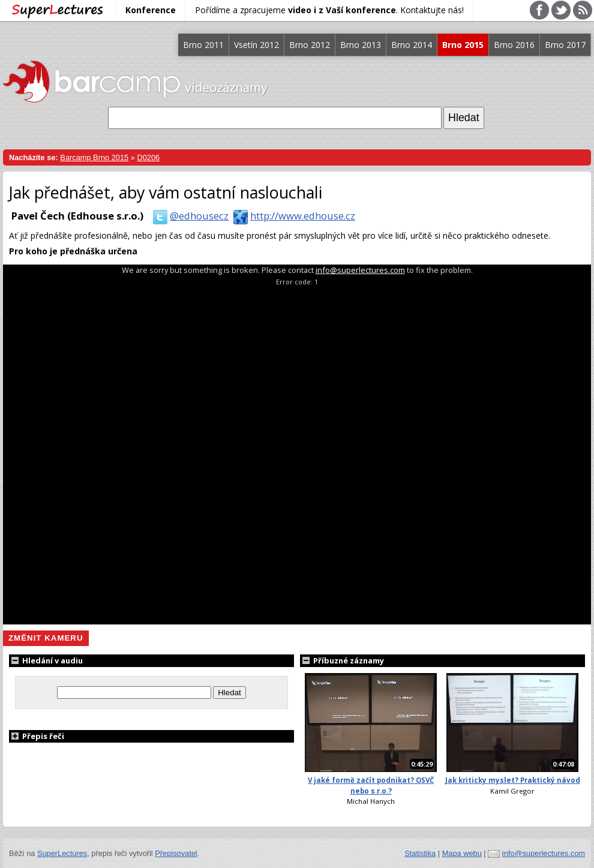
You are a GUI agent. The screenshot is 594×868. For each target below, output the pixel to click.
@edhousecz (188, 216)
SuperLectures (62, 853)
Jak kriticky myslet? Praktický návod (513, 780)
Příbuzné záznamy (342, 660)
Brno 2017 (565, 45)
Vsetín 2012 (256, 45)
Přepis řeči (37, 736)
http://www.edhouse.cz (292, 216)
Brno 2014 (412, 45)
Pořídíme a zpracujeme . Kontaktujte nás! (329, 10)
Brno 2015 (463, 45)
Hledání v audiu (46, 660)
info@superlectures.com (360, 270)
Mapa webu (462, 853)
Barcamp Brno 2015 (94, 157)
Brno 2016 (514, 45)
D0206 (148, 157)
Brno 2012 (310, 45)
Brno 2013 (361, 45)
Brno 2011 (203, 45)
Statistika (420, 853)
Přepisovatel (176, 853)
